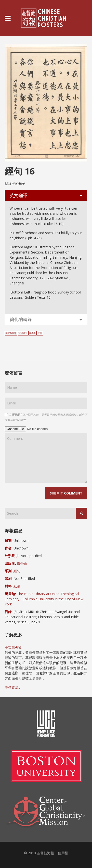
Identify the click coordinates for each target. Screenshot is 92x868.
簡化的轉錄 (21, 319)
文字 (40, 333)
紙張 (17, 586)
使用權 (63, 853)
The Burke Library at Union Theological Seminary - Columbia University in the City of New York (44, 599)
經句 (17, 571)
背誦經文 (23, 333)
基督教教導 (11, 333)
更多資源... (13, 687)
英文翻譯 (18, 195)
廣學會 (33, 333)
